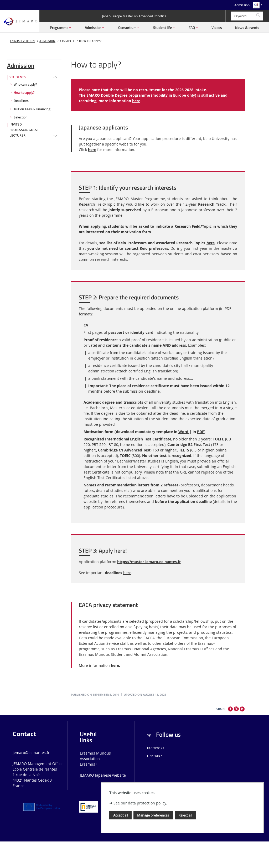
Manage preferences (153, 815)
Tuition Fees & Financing (32, 109)
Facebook (156, 748)
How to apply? (90, 41)
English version (22, 41)
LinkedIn (155, 756)
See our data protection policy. (140, 803)
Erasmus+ (89, 764)
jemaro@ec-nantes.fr (31, 753)
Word (184, 432)
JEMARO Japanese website (103, 775)
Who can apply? (25, 85)
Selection (21, 117)
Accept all (121, 815)
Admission (242, 5)
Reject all (185, 815)
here (136, 101)
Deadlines (21, 101)
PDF (201, 432)
